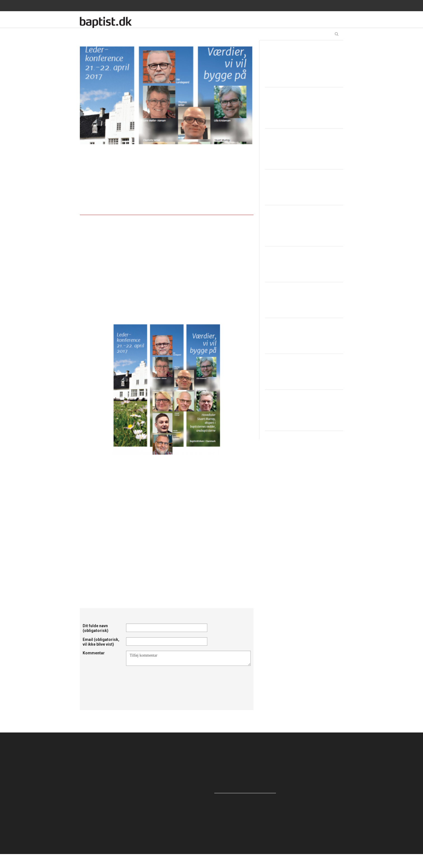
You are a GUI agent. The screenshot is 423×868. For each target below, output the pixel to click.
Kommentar (94, 653)
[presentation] (169, 680)
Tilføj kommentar (188, 658)
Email (101, 642)
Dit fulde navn (96, 628)
